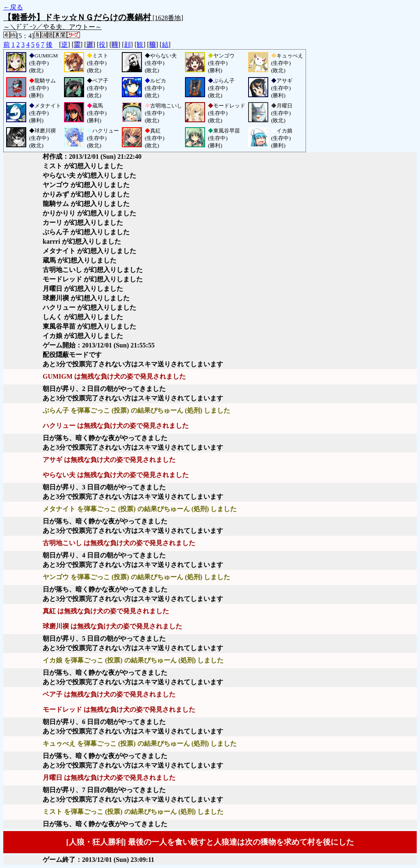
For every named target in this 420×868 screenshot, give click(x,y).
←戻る (13, 7)
